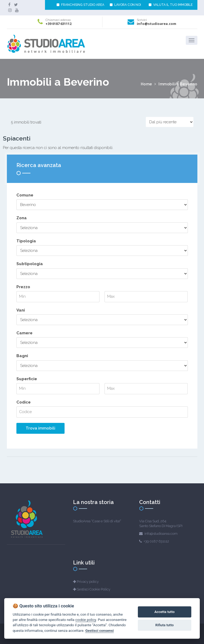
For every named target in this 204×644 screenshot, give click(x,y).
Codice (24, 402)
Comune (25, 195)
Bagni (22, 356)
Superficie (27, 379)
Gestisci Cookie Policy (94, 589)
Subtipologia (30, 264)
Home (146, 84)
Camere (24, 333)
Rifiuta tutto (164, 625)
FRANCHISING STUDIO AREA (80, 5)
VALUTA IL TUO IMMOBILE (171, 5)
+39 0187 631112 (58, 24)
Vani (21, 310)
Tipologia (26, 241)
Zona (22, 218)
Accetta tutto (165, 612)
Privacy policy (88, 582)
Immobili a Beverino (178, 84)
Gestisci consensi (99, 630)
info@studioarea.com (157, 24)
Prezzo (23, 287)
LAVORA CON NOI (125, 5)
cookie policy (86, 620)
